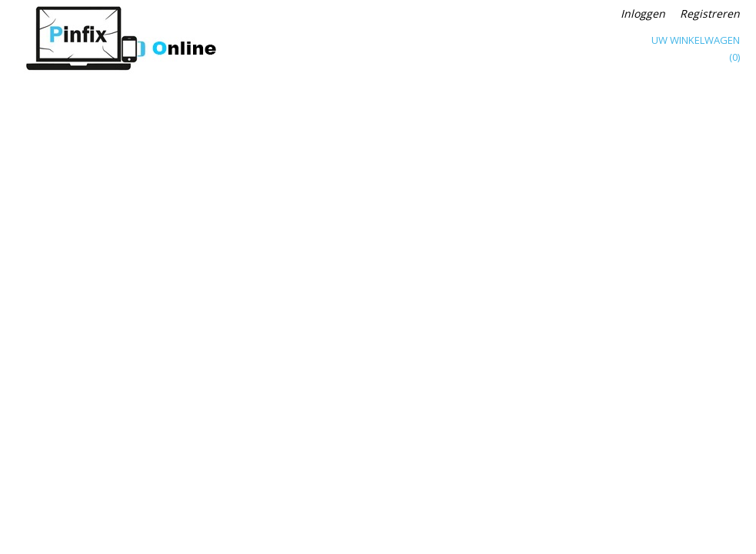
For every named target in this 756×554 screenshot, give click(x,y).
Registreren (710, 13)
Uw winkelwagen (696, 40)
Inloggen (643, 13)
